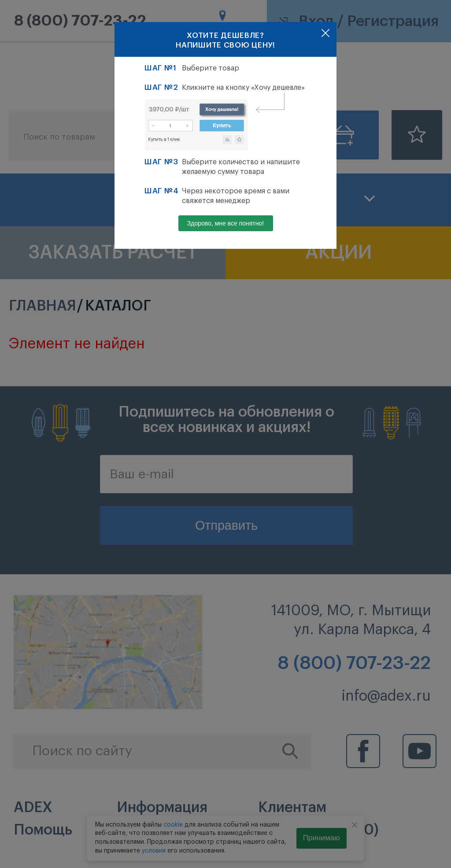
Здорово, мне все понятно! (225, 223)
